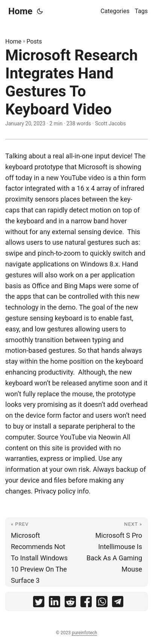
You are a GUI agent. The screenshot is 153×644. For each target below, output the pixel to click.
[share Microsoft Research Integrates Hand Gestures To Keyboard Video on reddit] (70, 603)
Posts (34, 41)
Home (20, 11)
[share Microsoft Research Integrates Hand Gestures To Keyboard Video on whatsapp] (102, 603)
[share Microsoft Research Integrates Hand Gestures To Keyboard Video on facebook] (86, 603)
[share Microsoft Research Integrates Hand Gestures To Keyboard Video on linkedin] (55, 603)
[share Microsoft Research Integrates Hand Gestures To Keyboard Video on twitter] (39, 603)
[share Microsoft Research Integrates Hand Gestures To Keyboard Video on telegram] (118, 603)
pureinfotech (84, 633)
